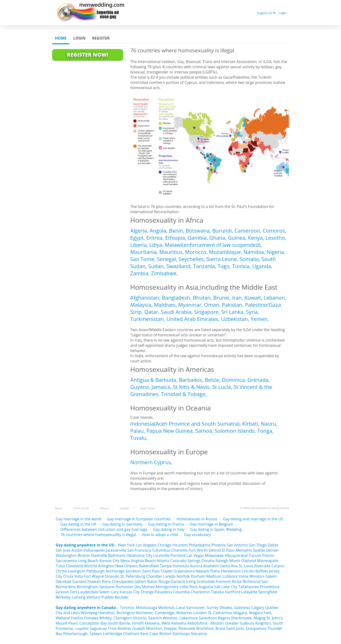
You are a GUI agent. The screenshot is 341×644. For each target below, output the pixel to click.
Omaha (208, 561)
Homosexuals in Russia (197, 519)
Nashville (99, 555)
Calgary (258, 608)
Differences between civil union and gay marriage (104, 529)
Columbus (161, 550)
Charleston (200, 592)
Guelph (139, 628)
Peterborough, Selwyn (82, 634)
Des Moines (145, 587)
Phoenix (219, 545)
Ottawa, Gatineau (235, 608)
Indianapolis (94, 550)
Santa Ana (229, 566)
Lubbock (230, 576)
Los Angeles (146, 545)
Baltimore (117, 555)
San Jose (63, 550)
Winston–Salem (263, 576)
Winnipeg (89, 613)
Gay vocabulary (197, 535)
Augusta (206, 587)
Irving (191, 581)
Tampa (166, 566)
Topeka (218, 592)
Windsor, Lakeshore (180, 618)
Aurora (196, 566)
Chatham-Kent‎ (136, 634)
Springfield (268, 592)
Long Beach (88, 561)
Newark (202, 571)
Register (101, 38)
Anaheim (211, 566)
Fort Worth (198, 550)
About (58, 508)
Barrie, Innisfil (131, 623)
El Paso (228, 550)
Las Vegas (195, 555)
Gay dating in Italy (169, 529)
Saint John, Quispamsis (246, 628)
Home (61, 38)
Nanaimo (199, 634)
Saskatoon (208, 618)
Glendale (63, 581)
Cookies (125, 508)
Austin (77, 550)
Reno (106, 581)
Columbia (181, 592)
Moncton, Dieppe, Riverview (171, 628)
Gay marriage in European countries (139, 519)
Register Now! (88, 54)
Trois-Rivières (120, 628)
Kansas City (109, 561)
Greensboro (184, 571)
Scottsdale (206, 581)
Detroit (215, 550)
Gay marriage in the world (79, 519)
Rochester (125, 587)
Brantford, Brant (211, 628)
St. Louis (246, 566)
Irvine (243, 576)
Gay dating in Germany (122, 524)
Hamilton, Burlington (117, 613)
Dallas (273, 545)
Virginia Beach (143, 561)
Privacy (104, 508)
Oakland (249, 561)
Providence (270, 587)
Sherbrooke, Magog (248, 618)
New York (126, 545)
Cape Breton (160, 634)
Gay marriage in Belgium (212, 524)
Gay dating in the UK (78, 524)
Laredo (169, 576)
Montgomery (167, 587)
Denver (272, 550)
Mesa (125, 561)
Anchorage (115, 571)
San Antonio (237, 545)
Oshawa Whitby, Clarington (108, 618)
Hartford (233, 592)
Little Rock (189, 587)
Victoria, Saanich (147, 618)
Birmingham (88, 587)
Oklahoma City (139, 555)
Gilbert (140, 581)
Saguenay (98, 628)
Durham (198, 576)
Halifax (77, 618)
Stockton (133, 571)
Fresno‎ (268, 555)
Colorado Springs (185, 561)
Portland (178, 555)
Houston (181, 545)
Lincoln (248, 571)
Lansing (79, 597)
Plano (215, 571)
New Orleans (127, 566)
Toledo (167, 571)
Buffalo (262, 571)
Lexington (77, 571)
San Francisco (139, 550)
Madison (214, 576)
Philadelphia (200, 545)
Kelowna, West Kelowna (165, 623)
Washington (66, 555)
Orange (147, 592)
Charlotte (179, 550)
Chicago (165, 545)
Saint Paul (151, 571)
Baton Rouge (159, 581)
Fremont (224, 581)
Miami (235, 561)
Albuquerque (236, 555)
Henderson (231, 571)
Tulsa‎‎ (60, 566)
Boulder (122, 597)
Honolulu (181, 566)
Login (283, 13)
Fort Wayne (94, 576)
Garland (79, 581)
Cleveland (74, 566)
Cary (115, 592)
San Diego (258, 545)
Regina (224, 618)
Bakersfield (149, 566)
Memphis (244, 550)
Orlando (112, 576)
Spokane (107, 587)
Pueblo (108, 597)
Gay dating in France (166, 524)
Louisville (161, 555)
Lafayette (249, 592)
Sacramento (66, 561)
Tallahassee (249, 587)
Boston (84, 555)
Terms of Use (81, 508)
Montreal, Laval (172, 608)
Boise (237, 581)
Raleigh (222, 561)
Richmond (251, 581)
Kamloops (182, 634)
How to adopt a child (160, 535)
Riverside (262, 566)
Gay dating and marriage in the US (253, 519)
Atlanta (163, 561)
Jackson (62, 592)
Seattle (259, 550)
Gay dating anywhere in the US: (85, 545)
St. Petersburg (133, 576)
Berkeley (63, 597)
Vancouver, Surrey (203, 608)
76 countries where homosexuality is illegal (98, 535)
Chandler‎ (154, 576)
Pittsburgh (96, 571)
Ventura (93, 597)
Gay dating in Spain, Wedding (216, 529)
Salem (104, 592)
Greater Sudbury (240, 623)
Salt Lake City (226, 587)
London (200, 613)
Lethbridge (113, 634)
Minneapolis (268, 561)
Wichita (91, 566)
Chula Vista (73, 576)
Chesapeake (122, 581)
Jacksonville (116, 550)
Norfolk (183, 576)
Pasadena (164, 592)
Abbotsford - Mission (206, 623)
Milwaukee (214, 555)
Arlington (106, 566)
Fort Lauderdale (84, 592)
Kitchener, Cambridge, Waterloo (164, 613)
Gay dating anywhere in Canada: (86, 608)
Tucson (255, 555)
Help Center (147, 508)
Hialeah (94, 581)
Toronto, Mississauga (138, 608)
